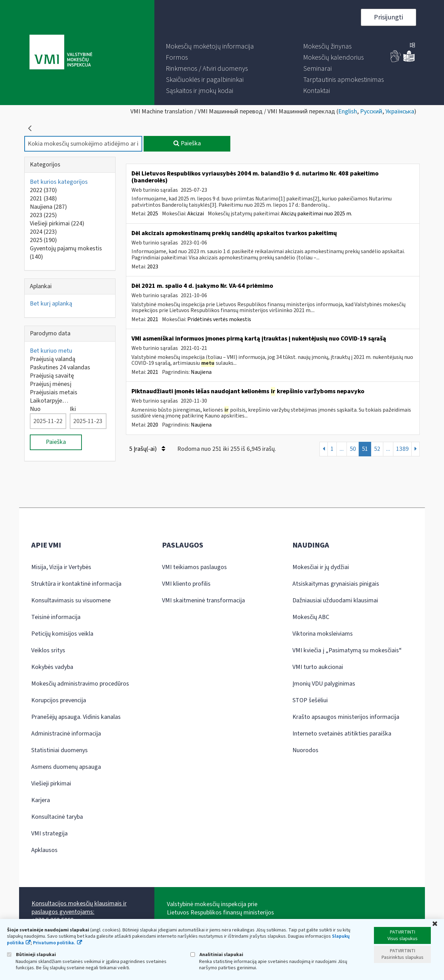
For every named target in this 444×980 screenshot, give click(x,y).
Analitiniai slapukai (217, 955)
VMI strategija (49, 833)
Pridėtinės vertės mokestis (219, 319)
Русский (371, 111)
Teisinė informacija (56, 617)
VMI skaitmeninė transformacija (203, 600)
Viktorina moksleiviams (323, 634)
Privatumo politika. (54, 943)
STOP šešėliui (310, 700)
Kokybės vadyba (52, 667)
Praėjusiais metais (54, 392)
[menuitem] (210, 46)
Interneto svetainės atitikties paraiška (342, 734)
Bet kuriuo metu (51, 351)
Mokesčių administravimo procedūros (80, 684)
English (348, 111)
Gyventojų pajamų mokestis (66, 253)
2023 (43, 215)
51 (365, 449)
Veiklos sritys (48, 650)
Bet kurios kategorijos (59, 182)
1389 (402, 449)
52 (377, 449)
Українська (400, 111)
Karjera (41, 800)
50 (353, 449)
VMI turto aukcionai (318, 667)
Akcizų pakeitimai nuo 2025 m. (317, 214)
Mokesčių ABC (311, 617)
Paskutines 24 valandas (60, 367)
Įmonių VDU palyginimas (324, 684)
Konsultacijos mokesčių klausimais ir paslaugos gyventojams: (79, 908)
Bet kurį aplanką (51, 304)
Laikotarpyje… (49, 401)
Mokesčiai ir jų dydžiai (321, 567)
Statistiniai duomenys (59, 750)
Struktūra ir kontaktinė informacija (76, 584)
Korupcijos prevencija (59, 700)
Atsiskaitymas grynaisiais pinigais (336, 584)
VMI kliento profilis (186, 584)
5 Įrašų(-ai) (147, 449)
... (342, 449)
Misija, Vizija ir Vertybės (61, 567)
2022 (43, 190)
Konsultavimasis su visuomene (71, 600)
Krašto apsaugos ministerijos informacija (346, 717)
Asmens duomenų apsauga (66, 767)
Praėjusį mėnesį (51, 384)
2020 (153, 425)
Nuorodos (305, 750)
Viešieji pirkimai (57, 223)
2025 (43, 240)
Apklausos (44, 850)
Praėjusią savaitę (52, 376)
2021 (43, 199)
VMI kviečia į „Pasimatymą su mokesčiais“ (347, 650)
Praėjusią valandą (53, 359)
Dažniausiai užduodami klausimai (335, 600)
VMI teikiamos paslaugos (194, 567)
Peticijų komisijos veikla (62, 634)
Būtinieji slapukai (31, 955)
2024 (43, 232)
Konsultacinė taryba (57, 817)
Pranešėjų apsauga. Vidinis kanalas (76, 717)
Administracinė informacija (66, 734)
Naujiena (48, 207)
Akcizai (196, 214)
